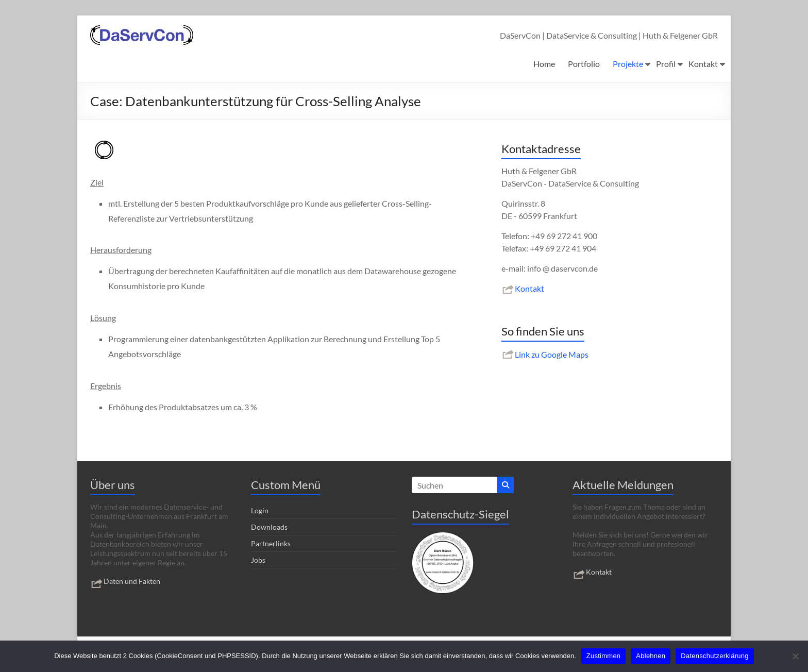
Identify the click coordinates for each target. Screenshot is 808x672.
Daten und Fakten (125, 581)
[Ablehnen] (795, 656)
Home (544, 64)
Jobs (258, 560)
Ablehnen (651, 656)
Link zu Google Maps (545, 354)
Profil (666, 64)
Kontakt (703, 64)
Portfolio (584, 64)
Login (260, 510)
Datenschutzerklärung (714, 656)
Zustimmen (604, 656)
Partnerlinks (271, 543)
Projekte (628, 64)
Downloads (269, 527)
